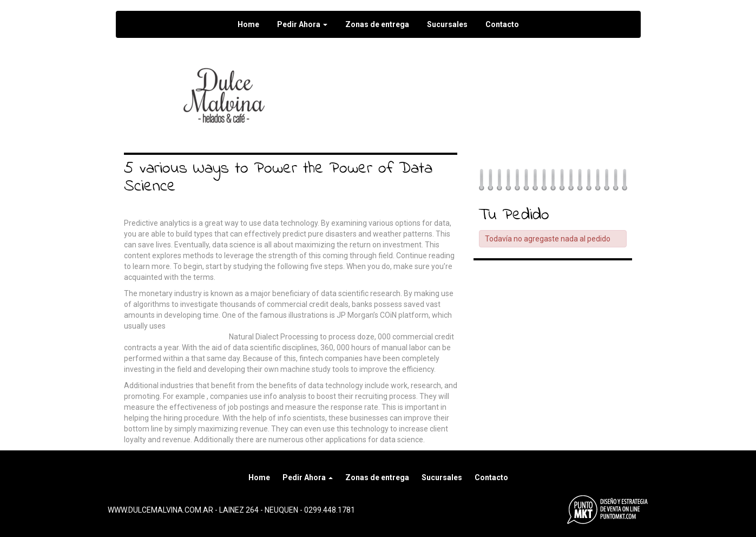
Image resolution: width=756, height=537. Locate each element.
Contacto (502, 24)
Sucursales (447, 24)
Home (248, 24)
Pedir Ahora (302, 24)
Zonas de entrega (377, 24)
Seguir (405, 76)
